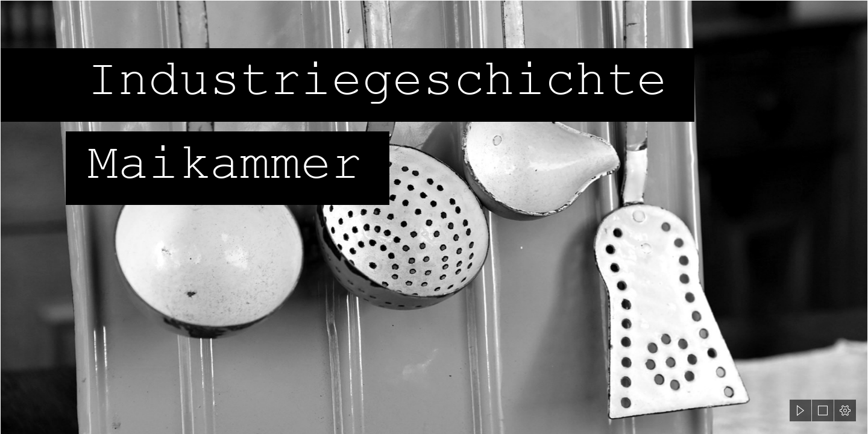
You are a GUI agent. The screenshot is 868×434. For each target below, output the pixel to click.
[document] (434, 217)
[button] (800, 410)
